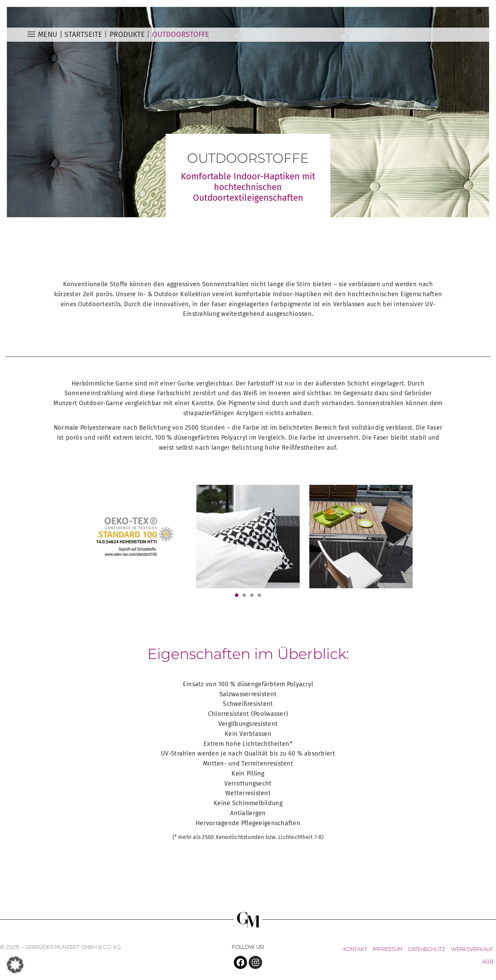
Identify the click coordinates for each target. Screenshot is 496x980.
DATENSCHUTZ (427, 950)
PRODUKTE (127, 34)
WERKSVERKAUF (472, 950)
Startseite (83, 34)
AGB (488, 962)
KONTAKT (355, 950)
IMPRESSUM (387, 950)
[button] (237, 595)
